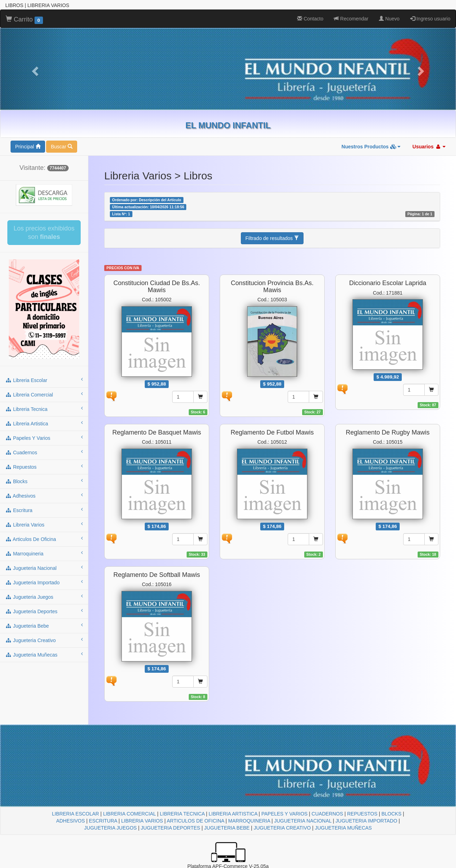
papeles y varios (44, 438)
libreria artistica (44, 423)
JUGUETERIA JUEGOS (110, 828)
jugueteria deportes (44, 611)
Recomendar (351, 19)
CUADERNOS (327, 814)
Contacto (310, 19)
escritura (44, 510)
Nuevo (389, 19)
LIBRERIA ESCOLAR (75, 814)
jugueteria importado (44, 582)
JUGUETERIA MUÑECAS (343, 828)
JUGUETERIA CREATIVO (282, 828)
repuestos (44, 467)
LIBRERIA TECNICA (182, 814)
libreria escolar (44, 380)
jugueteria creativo (44, 640)
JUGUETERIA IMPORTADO (366, 821)
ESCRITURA (103, 821)
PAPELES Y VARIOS (284, 814)
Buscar (61, 147)
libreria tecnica (44, 409)
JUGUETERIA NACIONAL (303, 821)
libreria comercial (44, 394)
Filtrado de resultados (272, 238)
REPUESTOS (362, 814)
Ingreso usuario (430, 19)
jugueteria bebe (44, 626)
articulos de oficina (44, 539)
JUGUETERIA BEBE (227, 828)
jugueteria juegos (44, 597)
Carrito (24, 20)
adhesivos (44, 495)
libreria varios (44, 524)
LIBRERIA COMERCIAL (130, 814)
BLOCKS (391, 814)
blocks (44, 481)
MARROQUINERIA (249, 821)
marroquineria (44, 553)
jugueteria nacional (44, 568)
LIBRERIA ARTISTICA (233, 814)
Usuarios (429, 147)
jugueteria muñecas (44, 654)
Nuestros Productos (371, 147)
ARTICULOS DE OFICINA (196, 821)
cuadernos (44, 452)
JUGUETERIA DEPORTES (171, 828)
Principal (28, 147)
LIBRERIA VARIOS (142, 821)
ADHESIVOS (70, 821)
